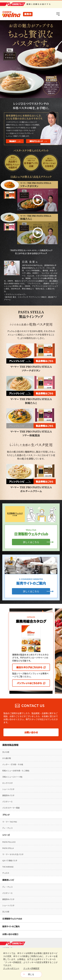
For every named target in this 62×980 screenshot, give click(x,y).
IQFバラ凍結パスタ (10, 861)
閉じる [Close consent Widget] (31, 974)
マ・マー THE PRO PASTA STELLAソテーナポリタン (31, 368)
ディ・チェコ (7, 828)
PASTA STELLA (8, 848)
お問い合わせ (31, 732)
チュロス (6, 873)
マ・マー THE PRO (10, 822)
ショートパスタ (8, 789)
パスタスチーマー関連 (11, 808)
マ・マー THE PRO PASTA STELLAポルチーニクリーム (31, 489)
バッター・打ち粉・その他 (13, 764)
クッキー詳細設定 (31, 968)
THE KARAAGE (8, 867)
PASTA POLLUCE (9, 842)
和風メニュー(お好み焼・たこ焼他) (16, 771)
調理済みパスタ (8, 795)
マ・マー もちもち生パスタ (13, 854)
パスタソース (7, 802)
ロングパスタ (7, 783)
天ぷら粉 (6, 752)
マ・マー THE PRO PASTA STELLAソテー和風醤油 (31, 433)
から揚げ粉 (7, 758)
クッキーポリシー (11, 968)
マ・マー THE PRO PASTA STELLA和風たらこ (31, 401)
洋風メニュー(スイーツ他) (12, 777)
